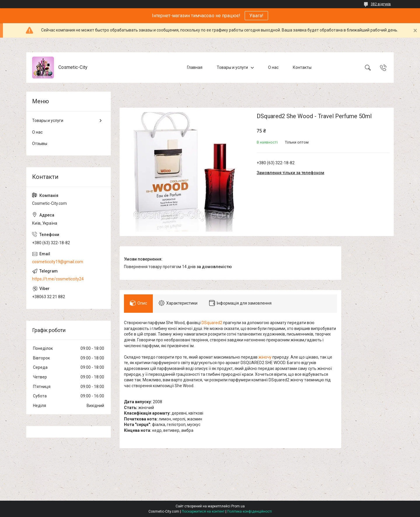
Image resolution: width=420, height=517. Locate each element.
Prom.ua (238, 506)
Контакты (302, 67)
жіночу (265, 357)
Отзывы (40, 144)
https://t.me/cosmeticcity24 (58, 279)
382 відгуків (381, 4)
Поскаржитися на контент (203, 511)
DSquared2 (212, 323)
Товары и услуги (232, 67)
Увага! (256, 16)
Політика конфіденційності (250, 511)
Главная (195, 67)
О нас (273, 67)
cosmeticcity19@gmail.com (58, 262)
